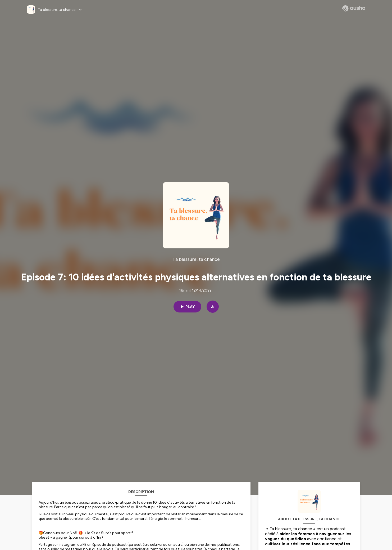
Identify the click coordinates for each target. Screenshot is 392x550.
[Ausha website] (354, 8)
